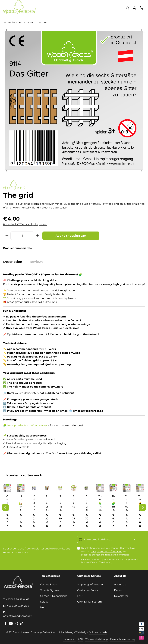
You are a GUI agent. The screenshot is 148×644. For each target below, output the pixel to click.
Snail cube (60, 498)
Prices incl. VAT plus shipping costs (25, 224)
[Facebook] (6, 624)
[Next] (143, 507)
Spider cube (87, 498)
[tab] (14, 262)
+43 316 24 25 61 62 (18, 599)
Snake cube (73, 498)
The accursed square (113, 498)
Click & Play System (90, 602)
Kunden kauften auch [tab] (24, 475)
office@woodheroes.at (17, 616)
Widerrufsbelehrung (97, 639)
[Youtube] (11, 624)
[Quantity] (22, 236)
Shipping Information (91, 584)
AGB (80, 639)
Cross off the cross (7, 498)
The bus (127, 498)
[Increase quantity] (37, 236)
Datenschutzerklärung (123, 639)
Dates (118, 590)
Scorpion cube (47, 498)
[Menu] (120, 8)
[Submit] (134, 540)
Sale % (44, 602)
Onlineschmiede (98, 632)
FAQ (80, 596)
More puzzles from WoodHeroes (27, 425)
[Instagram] (17, 624)
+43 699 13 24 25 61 (19, 606)
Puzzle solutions (34, 497)
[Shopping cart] (142, 8)
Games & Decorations (54, 596)
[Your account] (134, 8)
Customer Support (89, 590)
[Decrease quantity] (7, 236)
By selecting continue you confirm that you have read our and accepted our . (108, 551)
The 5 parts (100, 498)
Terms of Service (99, 562)
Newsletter (121, 596)
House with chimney (21, 498)
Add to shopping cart (71, 236)
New (43, 607)
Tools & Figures (50, 590)
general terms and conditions (113, 555)
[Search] (127, 8)
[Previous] (5, 507)
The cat (140, 498)
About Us (120, 584)
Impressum (69, 639)
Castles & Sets (49, 584)
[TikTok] (22, 624)
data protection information (107, 551)
